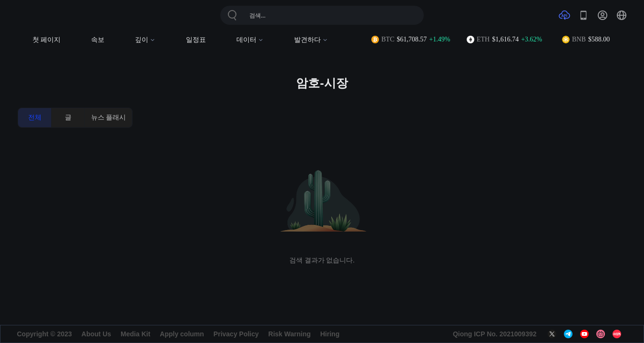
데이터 (250, 40)
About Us (96, 334)
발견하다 (311, 40)
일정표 (196, 40)
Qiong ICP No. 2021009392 (495, 334)
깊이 (145, 40)
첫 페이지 (47, 40)
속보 (98, 40)
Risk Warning (290, 334)
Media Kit (135, 334)
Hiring (330, 334)
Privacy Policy (236, 334)
